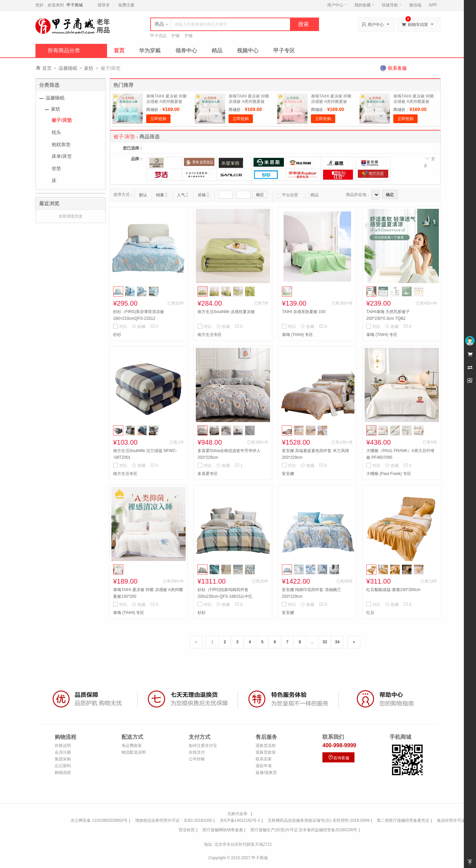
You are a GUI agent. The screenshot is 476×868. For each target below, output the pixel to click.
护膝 (189, 36)
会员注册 (63, 752)
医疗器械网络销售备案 (223, 830)
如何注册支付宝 (203, 746)
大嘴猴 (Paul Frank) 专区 (389, 474)
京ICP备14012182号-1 (240, 820)
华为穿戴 (150, 50)
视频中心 (248, 50)
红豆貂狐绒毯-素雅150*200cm (393, 590)
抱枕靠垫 (61, 144)
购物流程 (63, 773)
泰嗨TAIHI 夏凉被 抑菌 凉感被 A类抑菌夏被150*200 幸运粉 (331, 102)
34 (337, 642)
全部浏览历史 (71, 216)
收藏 (139, 327)
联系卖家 (264, 759)
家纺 (89, 68)
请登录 (104, 5)
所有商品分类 (64, 50)
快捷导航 (392, 5)
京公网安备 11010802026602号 (99, 820)
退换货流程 (266, 746)
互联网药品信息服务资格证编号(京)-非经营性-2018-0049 (319, 820)
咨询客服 (339, 758)
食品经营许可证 (451, 820)
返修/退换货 (266, 773)
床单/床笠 (62, 156)
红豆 (370, 613)
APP (433, 5)
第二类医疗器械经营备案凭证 (403, 820)
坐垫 (56, 168)
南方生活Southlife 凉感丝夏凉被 (226, 312)
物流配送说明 (134, 752)
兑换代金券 (237, 814)
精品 (217, 50)
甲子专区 (284, 50)
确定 (260, 195)
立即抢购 (158, 119)
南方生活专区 (210, 335)
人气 (181, 195)
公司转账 (197, 759)
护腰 (176, 36)
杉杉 (117, 335)
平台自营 (287, 195)
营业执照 (187, 830)
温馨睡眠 (68, 68)
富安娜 (288, 474)
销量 (160, 195)
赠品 (312, 195)
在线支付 (197, 752)
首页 (119, 50)
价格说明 (63, 746)
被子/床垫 (62, 120)
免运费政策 (132, 746)
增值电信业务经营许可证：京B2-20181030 (174, 820)
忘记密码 (63, 766)
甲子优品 (158, 36)
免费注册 (126, 5)
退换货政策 (266, 752)
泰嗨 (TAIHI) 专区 (297, 335)
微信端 (415, 5)
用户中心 (337, 5)
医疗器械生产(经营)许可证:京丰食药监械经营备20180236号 (304, 830)
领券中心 (186, 50)
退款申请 (264, 766)
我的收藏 (364, 5)
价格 (202, 195)
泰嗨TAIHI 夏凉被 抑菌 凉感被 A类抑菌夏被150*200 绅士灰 (414, 102)
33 (325, 642)
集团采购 (63, 759)
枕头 (56, 132)
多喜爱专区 (208, 474)
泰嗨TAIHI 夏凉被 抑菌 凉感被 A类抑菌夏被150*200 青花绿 (166, 102)
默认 (143, 195)
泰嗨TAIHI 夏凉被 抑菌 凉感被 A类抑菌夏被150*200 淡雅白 (249, 102)
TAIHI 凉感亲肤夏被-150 (304, 312)
